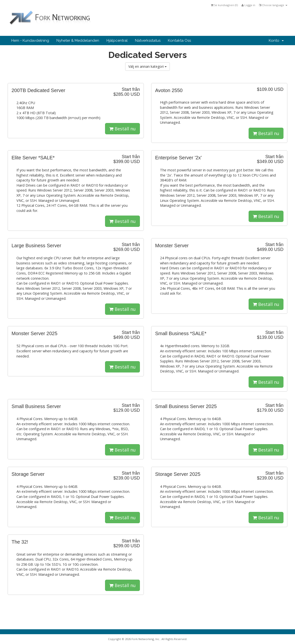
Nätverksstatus (148, 41)
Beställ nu (122, 129)
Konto (276, 41)
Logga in (248, 5)
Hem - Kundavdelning (30, 41)
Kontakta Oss (179, 41)
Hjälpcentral (117, 41)
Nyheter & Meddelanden (78, 41)
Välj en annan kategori (147, 66)
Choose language (273, 5)
